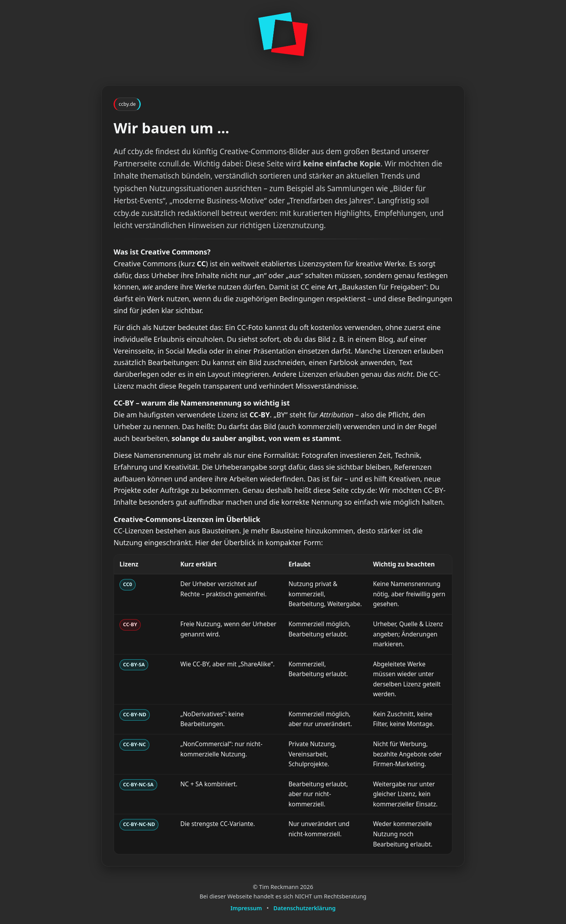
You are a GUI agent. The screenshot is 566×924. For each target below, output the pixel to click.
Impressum (246, 908)
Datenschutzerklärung (305, 908)
